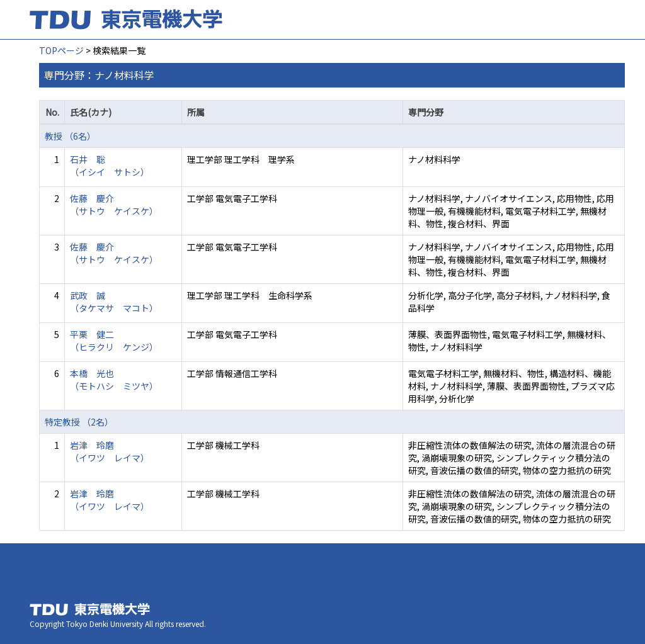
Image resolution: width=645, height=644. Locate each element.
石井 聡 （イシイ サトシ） (110, 166)
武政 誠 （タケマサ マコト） (114, 302)
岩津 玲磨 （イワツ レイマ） (110, 451)
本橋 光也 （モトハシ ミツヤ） (114, 380)
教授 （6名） (70, 136)
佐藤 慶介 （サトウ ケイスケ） (114, 205)
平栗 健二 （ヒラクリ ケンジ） (114, 341)
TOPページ (61, 50)
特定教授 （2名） (79, 422)
